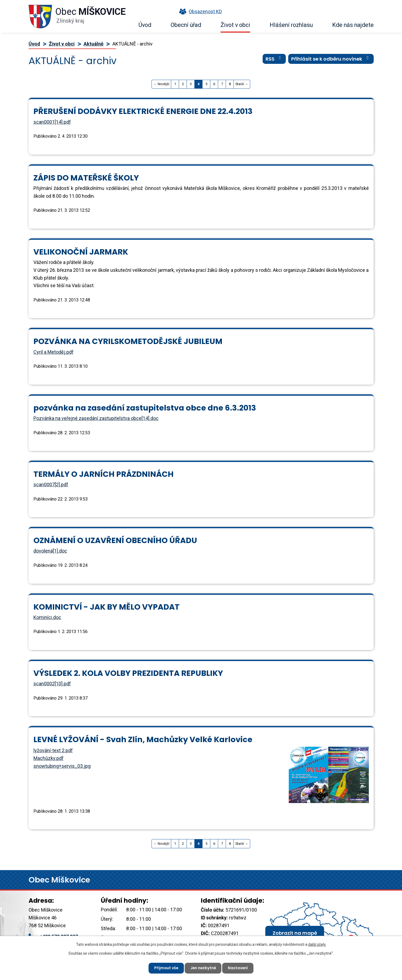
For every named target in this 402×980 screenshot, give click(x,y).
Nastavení (239, 968)
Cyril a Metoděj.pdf (54, 352)
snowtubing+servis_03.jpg (62, 766)
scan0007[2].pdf (51, 484)
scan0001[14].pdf (52, 122)
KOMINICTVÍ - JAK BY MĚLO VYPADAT (106, 607)
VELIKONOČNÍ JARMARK (81, 252)
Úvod (145, 25)
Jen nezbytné (203, 968)
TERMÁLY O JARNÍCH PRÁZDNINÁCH (104, 474)
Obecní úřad (186, 25)
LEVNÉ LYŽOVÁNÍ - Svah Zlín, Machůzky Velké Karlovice (143, 739)
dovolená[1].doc (50, 551)
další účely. (317, 944)
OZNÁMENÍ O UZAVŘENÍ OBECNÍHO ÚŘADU (115, 540)
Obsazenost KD (199, 11)
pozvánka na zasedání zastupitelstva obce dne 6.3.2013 (145, 408)
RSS (274, 59)
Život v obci (235, 25)
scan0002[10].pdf (52, 684)
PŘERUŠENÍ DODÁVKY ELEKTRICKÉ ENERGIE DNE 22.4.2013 (143, 111)
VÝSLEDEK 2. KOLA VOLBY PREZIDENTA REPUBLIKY (128, 673)
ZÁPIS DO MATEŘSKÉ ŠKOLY (86, 178)
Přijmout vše (166, 968)
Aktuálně (94, 44)
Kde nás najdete (353, 25)
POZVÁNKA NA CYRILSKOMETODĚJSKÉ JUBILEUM (128, 341)
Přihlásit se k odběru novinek (331, 59)
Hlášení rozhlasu (291, 25)
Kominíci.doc (47, 617)
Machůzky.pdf (49, 758)
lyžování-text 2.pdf (53, 750)
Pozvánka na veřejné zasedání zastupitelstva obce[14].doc (96, 418)
